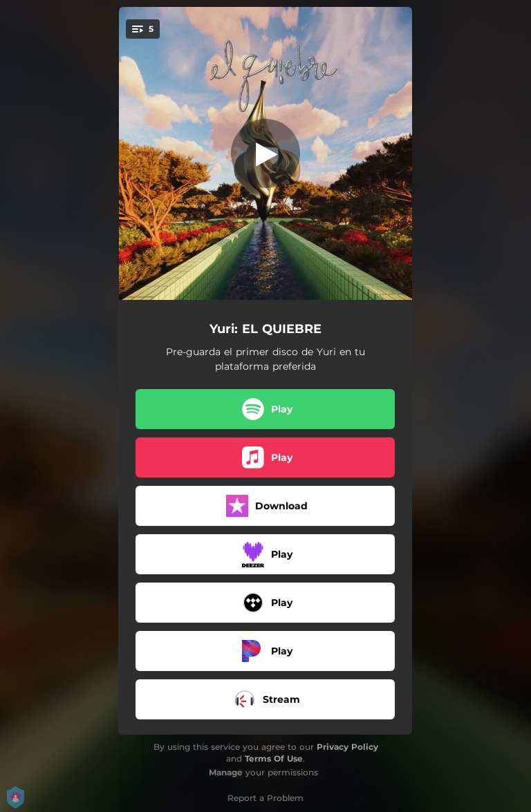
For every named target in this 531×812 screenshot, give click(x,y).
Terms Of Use (274, 758)
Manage (226, 772)
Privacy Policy (347, 747)
